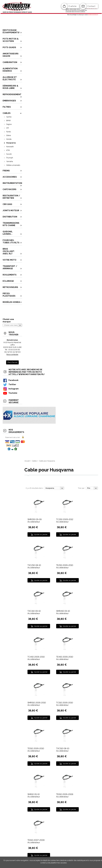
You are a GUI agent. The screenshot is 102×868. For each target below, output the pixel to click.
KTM (8, 150)
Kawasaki (10, 147)
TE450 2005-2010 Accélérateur (65, 658)
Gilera (9, 135)
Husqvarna (11, 143)
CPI (8, 128)
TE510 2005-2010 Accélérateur (36, 750)
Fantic (9, 132)
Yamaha (10, 161)
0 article (72, 6)
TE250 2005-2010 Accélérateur (65, 566)
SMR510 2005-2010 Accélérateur (37, 704)
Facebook (11, 380)
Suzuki (9, 154)
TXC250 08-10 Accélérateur (34, 566)
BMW (8, 121)
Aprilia (9, 117)
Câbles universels (13, 165)
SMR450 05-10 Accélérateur (63, 612)
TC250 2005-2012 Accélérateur (65, 521)
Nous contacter (12, 354)
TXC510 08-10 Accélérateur (63, 750)
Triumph (10, 158)
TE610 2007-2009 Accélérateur (36, 841)
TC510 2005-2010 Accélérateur (65, 704)
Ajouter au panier (41, 534)
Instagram (11, 389)
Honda (9, 139)
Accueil (27, 461)
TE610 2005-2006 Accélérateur (65, 795)
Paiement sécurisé (12, 437)
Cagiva (9, 124)
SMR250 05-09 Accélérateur (35, 521)
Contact (91, 6)
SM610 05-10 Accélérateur (34, 795)
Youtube (10, 393)
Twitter (9, 384)
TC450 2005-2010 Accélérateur (36, 658)
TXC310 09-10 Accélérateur (34, 612)
